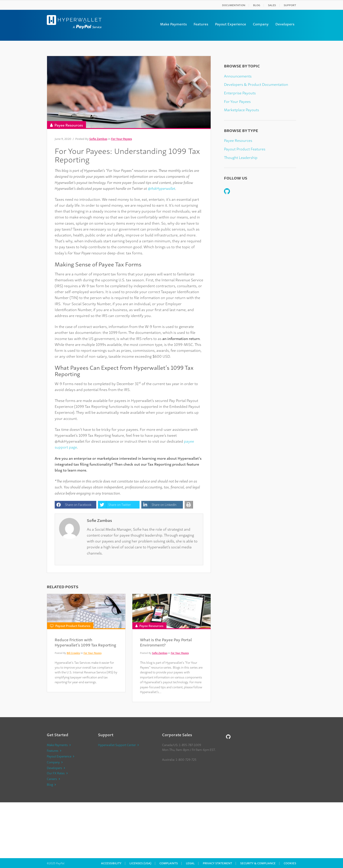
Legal (190, 863)
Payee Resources (69, 125)
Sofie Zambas (98, 139)
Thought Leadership (241, 157)
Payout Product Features (73, 626)
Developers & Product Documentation (256, 84)
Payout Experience (231, 24)
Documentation (234, 5)
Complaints (169, 863)
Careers (52, 779)
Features (201, 24)
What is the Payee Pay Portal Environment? (166, 642)
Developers (285, 24)
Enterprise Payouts (240, 93)
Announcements (238, 76)
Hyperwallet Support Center (117, 745)
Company (261, 24)
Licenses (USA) (140, 863)
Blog (257, 5)
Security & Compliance (258, 863)
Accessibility (111, 863)
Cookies (290, 863)
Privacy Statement (217, 863)
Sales (272, 5)
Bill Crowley (73, 653)
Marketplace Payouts (241, 110)
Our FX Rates (56, 773)
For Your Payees (122, 139)
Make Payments (173, 24)
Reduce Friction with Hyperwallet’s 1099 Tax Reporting (85, 642)
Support (290, 5)
